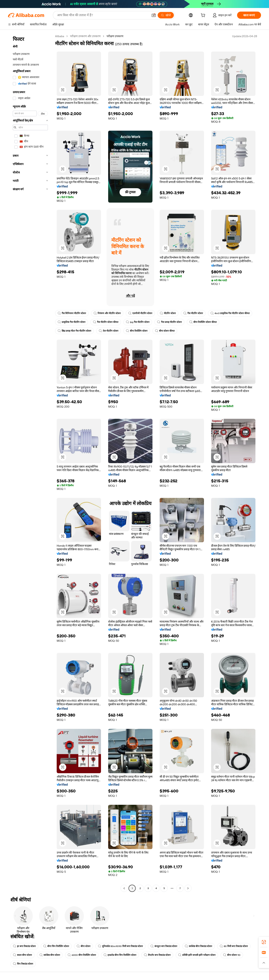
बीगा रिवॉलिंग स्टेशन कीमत (203, 322)
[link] (264, 942)
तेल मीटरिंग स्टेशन (109, 331)
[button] (154, 15)
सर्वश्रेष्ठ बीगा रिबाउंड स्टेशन (198, 946)
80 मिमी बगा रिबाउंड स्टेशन (234, 946)
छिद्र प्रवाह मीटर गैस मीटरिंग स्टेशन (74, 331)
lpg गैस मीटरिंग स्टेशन (138, 322)
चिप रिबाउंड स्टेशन (23, 964)
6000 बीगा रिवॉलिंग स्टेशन (82, 955)
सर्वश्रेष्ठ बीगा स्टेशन (50, 955)
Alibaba (60, 36)
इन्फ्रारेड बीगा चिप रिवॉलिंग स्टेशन (120, 955)
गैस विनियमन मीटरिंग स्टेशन (72, 313)
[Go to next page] (188, 888)
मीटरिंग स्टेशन (168, 313)
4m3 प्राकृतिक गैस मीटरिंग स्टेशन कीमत (230, 313)
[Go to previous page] (124, 888)
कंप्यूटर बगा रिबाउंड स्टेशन (164, 946)
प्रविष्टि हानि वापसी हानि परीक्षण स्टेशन (197, 955)
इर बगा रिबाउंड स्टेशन (24, 946)
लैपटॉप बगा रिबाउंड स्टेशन (157, 955)
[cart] (204, 16)
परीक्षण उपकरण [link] (115, 36)
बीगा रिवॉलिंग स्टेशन (137, 331)
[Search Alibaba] (103, 15)
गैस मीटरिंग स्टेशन (193, 313)
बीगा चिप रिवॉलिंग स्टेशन (56, 946)
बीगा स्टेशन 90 (232, 955)
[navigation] (30, 463)
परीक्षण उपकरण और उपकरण (85, 36)
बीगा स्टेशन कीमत (165, 331)
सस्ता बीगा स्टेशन (22, 955)
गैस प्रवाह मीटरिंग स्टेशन (169, 322)
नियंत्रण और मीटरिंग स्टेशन (107, 313)
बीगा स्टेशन (84, 946)
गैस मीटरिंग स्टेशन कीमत (106, 322)
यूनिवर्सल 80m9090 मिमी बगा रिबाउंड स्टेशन (120, 946)
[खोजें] (166, 15)
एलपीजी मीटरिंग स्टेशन (140, 313)
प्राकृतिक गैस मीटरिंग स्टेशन (72, 322)
